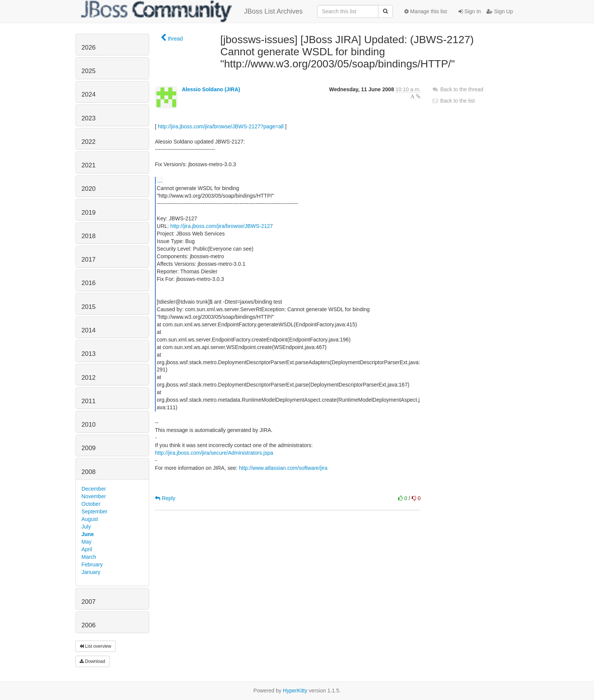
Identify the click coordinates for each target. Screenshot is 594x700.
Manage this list (426, 11)
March (89, 557)
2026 (88, 48)
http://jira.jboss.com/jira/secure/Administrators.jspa (214, 453)
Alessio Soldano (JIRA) (211, 89)
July (86, 527)
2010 (88, 425)
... (160, 180)
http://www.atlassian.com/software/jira (283, 468)
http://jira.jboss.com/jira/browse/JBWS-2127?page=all (221, 126)
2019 (88, 213)
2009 (88, 448)
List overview (95, 646)
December (94, 489)
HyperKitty (295, 691)
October (91, 504)
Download (92, 661)
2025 (88, 71)
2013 (88, 354)
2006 (88, 625)
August (90, 519)
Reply (165, 498)
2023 (88, 118)
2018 (88, 236)
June (88, 534)
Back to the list (453, 101)
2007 (88, 602)
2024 (88, 94)
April (87, 549)
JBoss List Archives (192, 11)
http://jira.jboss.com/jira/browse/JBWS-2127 (222, 226)
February (92, 564)
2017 (88, 260)
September (94, 511)
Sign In (470, 11)
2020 (88, 189)
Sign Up (500, 11)
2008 (88, 472)
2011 (88, 401)
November (94, 496)
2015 (88, 307)
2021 (88, 165)
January (91, 572)
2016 (88, 283)
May (86, 542)
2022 (88, 142)
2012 (88, 378)
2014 (88, 330)
